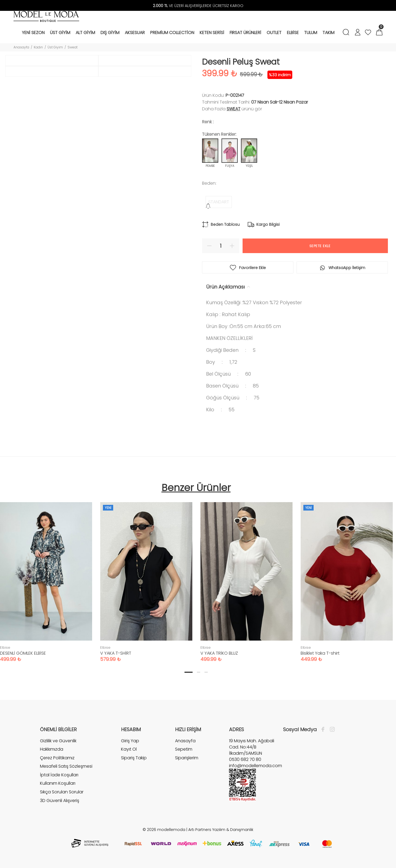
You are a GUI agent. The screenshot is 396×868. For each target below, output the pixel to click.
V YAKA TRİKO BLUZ (219, 653)
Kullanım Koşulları (58, 783)
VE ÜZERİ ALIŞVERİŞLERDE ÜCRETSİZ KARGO (198, 6)
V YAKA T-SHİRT (116, 653)
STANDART (219, 202)
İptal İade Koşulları (59, 775)
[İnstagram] (331, 730)
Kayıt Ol (129, 749)
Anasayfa (21, 47)
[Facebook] (324, 730)
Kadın (38, 47)
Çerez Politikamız (57, 758)
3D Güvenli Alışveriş (60, 801)
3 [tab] (206, 672)
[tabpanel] (146, 577)
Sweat (73, 47)
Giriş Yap (130, 741)
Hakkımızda (52, 749)
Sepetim (184, 749)
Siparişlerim (187, 758)
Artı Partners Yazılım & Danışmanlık (221, 830)
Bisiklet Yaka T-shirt (320, 653)
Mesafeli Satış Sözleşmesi (66, 766)
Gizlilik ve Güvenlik (58, 741)
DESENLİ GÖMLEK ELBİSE (23, 653)
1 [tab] (189, 672)
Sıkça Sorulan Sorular (62, 792)
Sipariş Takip (134, 758)
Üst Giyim (55, 47)
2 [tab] (199, 672)
